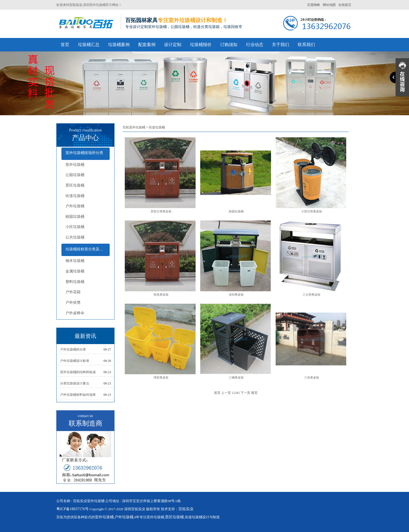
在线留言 (345, 5)
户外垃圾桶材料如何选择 (78, 395)
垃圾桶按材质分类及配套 (86, 249)
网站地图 (329, 5)
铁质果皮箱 (161, 295)
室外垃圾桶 (75, 165)
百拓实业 (76, 5)
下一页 (245, 393)
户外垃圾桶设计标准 (75, 361)
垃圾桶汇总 (89, 45)
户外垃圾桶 (75, 206)
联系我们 (306, 45)
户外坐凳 (73, 302)
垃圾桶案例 (119, 45)
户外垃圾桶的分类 (73, 349)
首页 (65, 45)
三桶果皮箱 (236, 377)
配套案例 (147, 45)
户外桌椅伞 (75, 313)
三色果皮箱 (312, 377)
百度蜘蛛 (314, 5)
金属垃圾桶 (75, 271)
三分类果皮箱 (311, 295)
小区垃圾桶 (75, 227)
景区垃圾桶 (75, 185)
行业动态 (255, 45)
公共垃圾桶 (75, 237)
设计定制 (173, 45)
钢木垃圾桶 (75, 261)
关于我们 (280, 45)
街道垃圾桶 (75, 196)
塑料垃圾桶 (75, 282)
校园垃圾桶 (75, 217)
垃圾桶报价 (201, 45)
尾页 (254, 393)
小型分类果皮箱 (312, 211)
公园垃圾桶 (75, 175)
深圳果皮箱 (236, 295)
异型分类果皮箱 (161, 211)
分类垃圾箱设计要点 (75, 383)
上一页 (226, 393)
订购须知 (229, 45)
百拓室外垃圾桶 (134, 127)
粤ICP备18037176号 (72, 509)
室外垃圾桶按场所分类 (84, 153)
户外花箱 (73, 292)
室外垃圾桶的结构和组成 (78, 372)
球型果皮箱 (161, 377)
